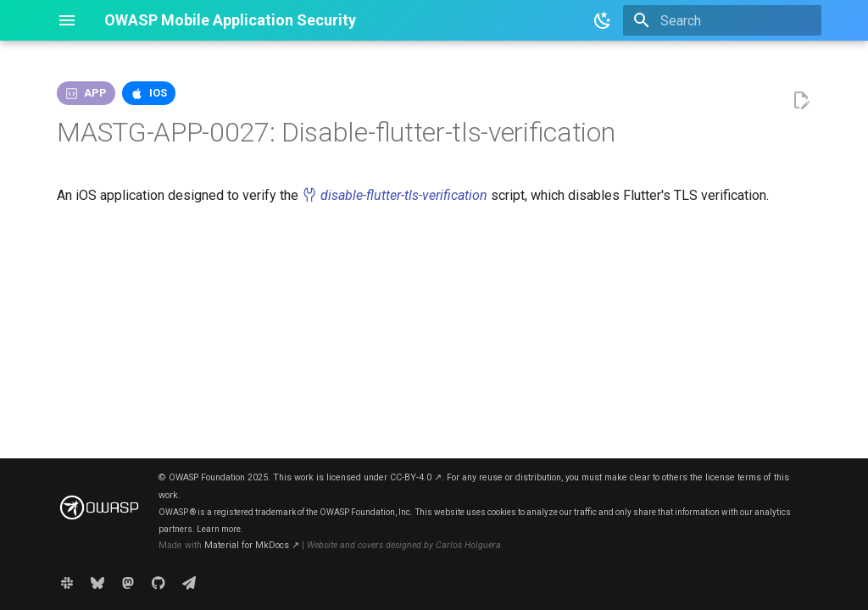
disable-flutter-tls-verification (395, 195)
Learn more (219, 529)
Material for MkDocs (252, 545)
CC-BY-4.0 (416, 477)
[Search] (722, 20)
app (95, 93)
